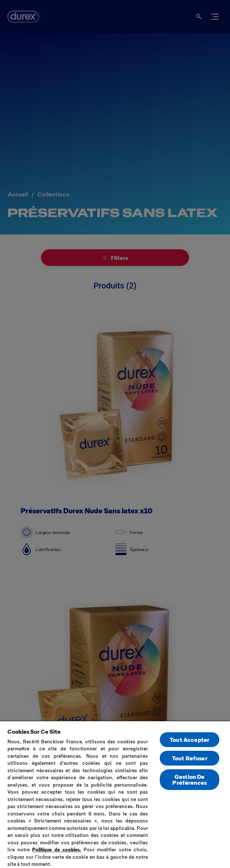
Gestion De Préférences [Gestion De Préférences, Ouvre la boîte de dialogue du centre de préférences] (190, 779)
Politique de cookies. (57, 850)
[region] (115, 794)
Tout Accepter (190, 739)
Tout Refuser (190, 758)
